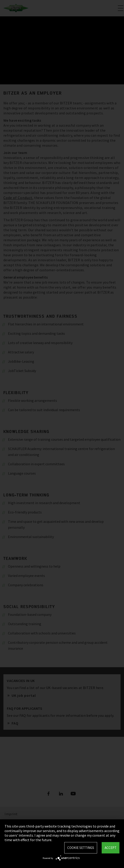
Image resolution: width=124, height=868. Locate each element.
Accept (111, 848)
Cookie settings (81, 848)
